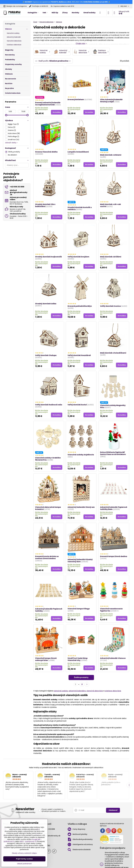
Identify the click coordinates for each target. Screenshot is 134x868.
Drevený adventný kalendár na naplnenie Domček (48, 104)
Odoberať (113, 811)
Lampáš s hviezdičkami (78, 152)
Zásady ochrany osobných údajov (24, 853)
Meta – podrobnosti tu (28, 841)
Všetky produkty (12, 152)
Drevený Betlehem (76, 100)
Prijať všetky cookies (24, 859)
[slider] (6, 115)
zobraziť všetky (11, 143)
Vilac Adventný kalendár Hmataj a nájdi (111, 101)
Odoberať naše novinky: (26, 813)
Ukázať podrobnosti (24, 864)
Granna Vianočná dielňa (46, 152)
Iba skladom (11, 155)
